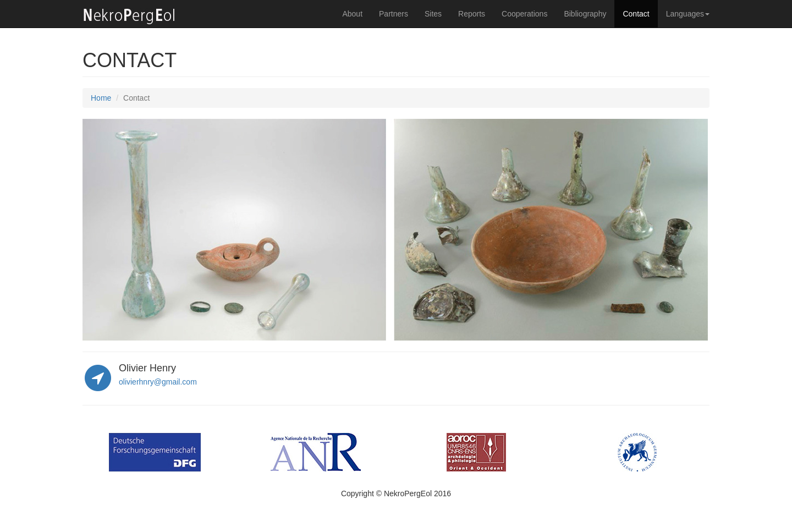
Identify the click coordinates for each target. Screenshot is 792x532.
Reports (472, 14)
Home (101, 98)
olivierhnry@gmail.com (158, 382)
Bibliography (585, 14)
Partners (394, 14)
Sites (433, 14)
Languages (688, 14)
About (352, 14)
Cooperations (524, 14)
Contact (636, 14)
